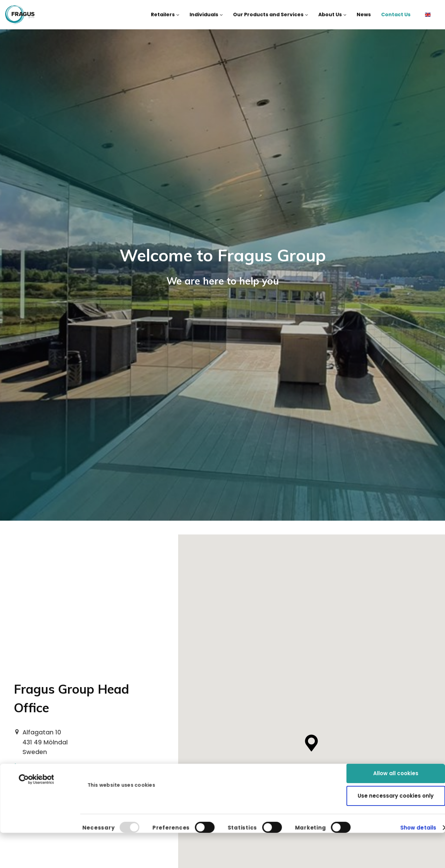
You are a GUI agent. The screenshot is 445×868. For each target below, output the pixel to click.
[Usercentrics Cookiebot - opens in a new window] (36, 724)
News (364, 15)
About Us (332, 15)
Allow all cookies (396, 718)
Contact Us (396, 15)
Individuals (206, 15)
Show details (418, 786)
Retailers (165, 15)
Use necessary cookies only (396, 740)
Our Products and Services (270, 15)
